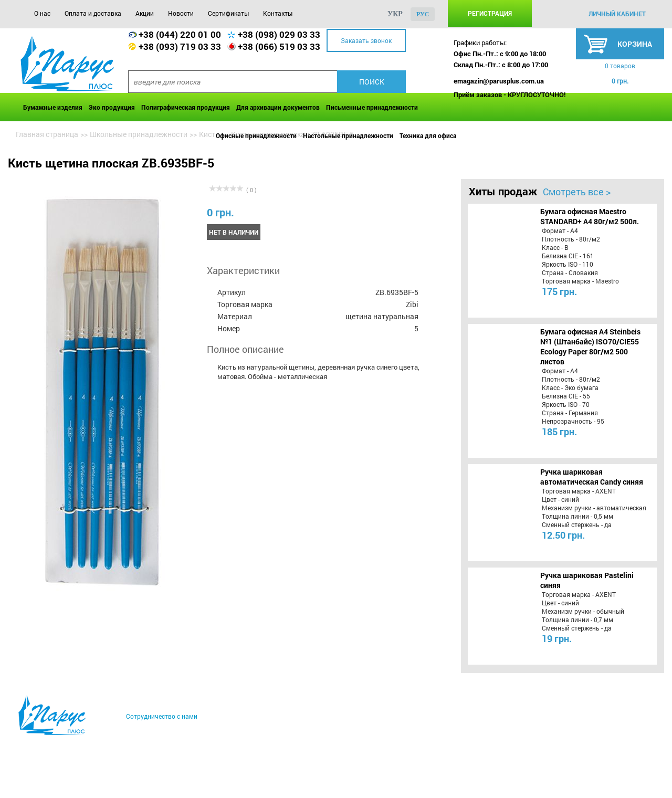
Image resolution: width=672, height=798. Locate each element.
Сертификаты (228, 13)
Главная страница (47, 134)
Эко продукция (112, 107)
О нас (42, 13)
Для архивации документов (278, 107)
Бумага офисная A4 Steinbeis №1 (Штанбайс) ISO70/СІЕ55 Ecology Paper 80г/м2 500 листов (590, 346)
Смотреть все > (577, 192)
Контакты (278, 13)
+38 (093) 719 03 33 (180, 46)
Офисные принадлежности (256, 135)
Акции (145, 13)
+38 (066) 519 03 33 (279, 46)
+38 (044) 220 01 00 (180, 34)
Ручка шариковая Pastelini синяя (587, 580)
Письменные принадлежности (372, 107)
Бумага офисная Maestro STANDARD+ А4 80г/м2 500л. (590, 216)
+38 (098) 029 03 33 (279, 34)
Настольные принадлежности (348, 135)
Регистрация (490, 13)
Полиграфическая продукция (186, 107)
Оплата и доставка (93, 13)
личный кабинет (617, 14)
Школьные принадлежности (139, 134)
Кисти (209, 134)
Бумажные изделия (53, 107)
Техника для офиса (428, 135)
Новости (181, 13)
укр (395, 14)
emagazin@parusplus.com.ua (499, 81)
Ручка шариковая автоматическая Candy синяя (592, 477)
